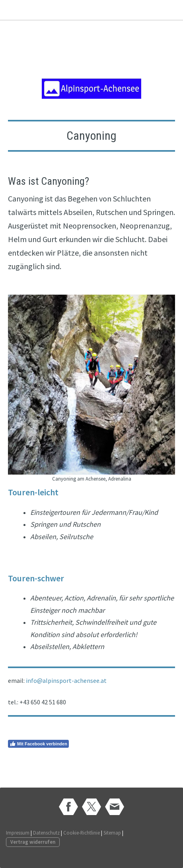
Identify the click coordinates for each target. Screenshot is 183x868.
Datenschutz (46, 833)
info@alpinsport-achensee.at (66, 680)
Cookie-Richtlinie (82, 833)
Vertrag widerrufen (33, 842)
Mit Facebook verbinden (38, 744)
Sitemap (112, 833)
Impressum (18, 833)
